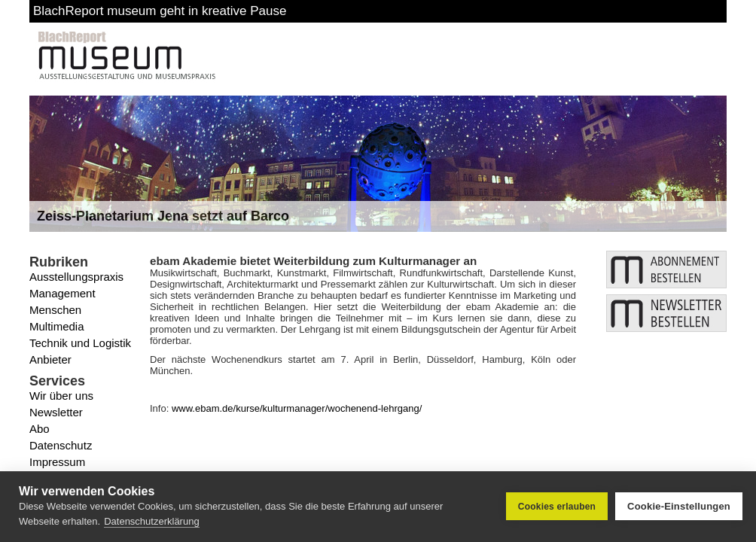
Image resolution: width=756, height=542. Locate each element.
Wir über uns (61, 396)
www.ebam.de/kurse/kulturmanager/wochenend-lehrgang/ (297, 408)
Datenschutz (61, 445)
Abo (40, 429)
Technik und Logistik (80, 343)
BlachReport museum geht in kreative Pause (160, 11)
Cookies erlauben (557, 507)
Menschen (55, 310)
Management (62, 293)
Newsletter (56, 412)
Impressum (57, 462)
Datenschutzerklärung (151, 521)
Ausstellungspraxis (76, 277)
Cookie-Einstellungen (679, 506)
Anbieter (50, 359)
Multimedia (57, 326)
